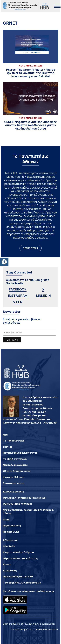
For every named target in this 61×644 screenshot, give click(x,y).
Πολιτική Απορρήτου (21, 629)
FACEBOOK (18, 289)
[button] (4, 262)
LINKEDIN (43, 296)
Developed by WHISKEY (46, 629)
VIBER (18, 302)
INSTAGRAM (18, 296)
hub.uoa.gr (47, 591)
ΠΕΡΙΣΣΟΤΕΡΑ (31, 248)
